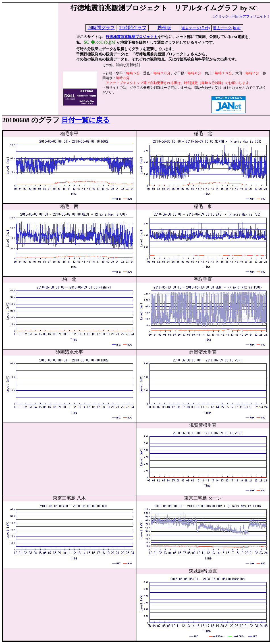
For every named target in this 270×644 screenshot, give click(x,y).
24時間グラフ (101, 28)
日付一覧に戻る (86, 120)
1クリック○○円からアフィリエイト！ (242, 16)
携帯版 (164, 28)
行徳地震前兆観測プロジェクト (132, 37)
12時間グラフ (133, 28)
